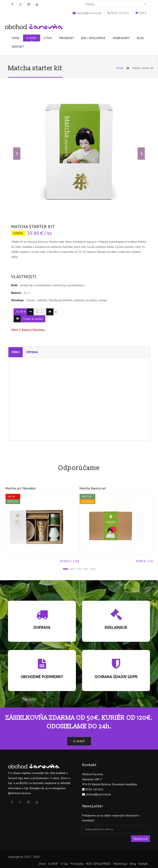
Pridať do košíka (33, 319)
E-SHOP (32, 39)
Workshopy (121, 38)
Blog (140, 38)
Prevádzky (66, 38)
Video (16, 352)
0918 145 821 (120, 13)
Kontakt (18, 47)
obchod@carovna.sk (89, 13)
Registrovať (141, 839)
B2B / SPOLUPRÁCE (93, 38)
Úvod (16, 38)
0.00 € (143, 13)
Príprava (32, 352)
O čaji (48, 38)
